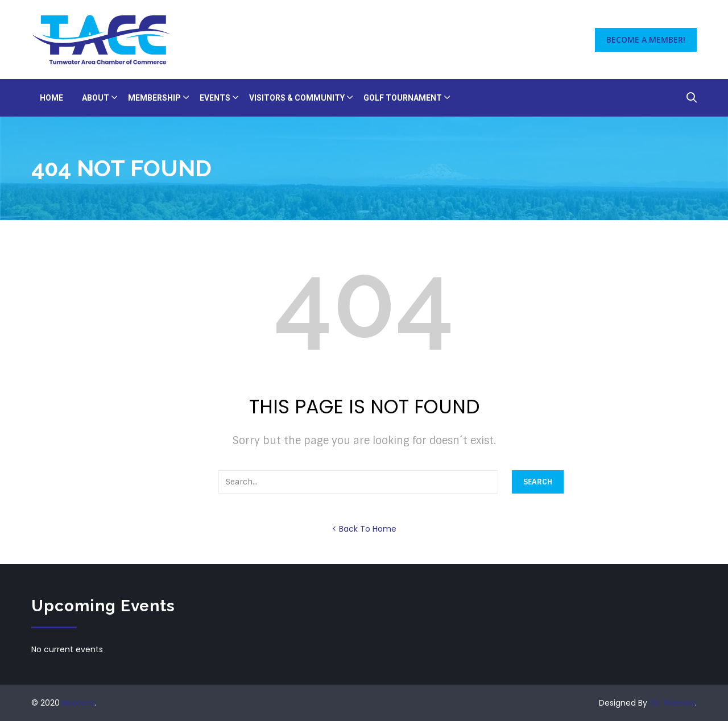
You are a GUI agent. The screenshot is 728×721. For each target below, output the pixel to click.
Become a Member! (646, 40)
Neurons (78, 703)
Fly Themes (672, 703)
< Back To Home (364, 529)
